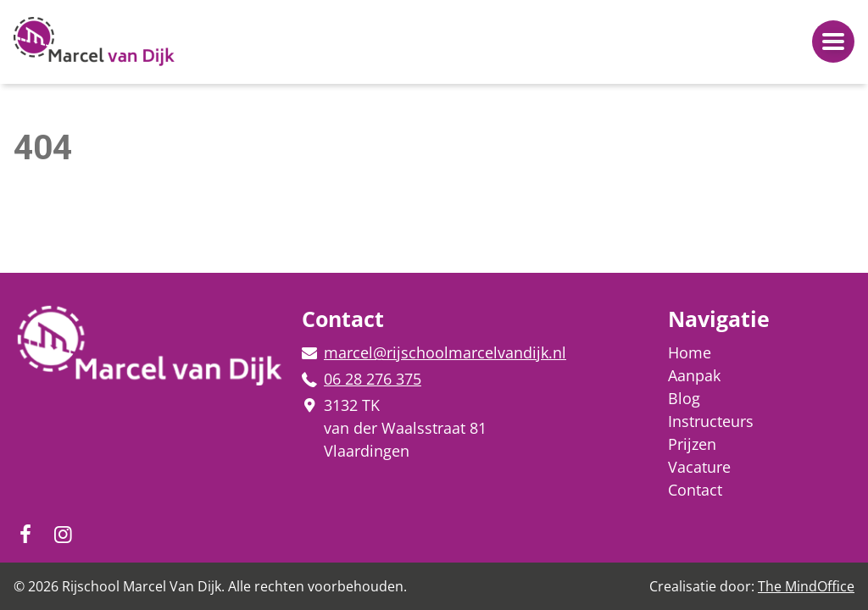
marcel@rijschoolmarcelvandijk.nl (445, 352)
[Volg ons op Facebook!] (63, 534)
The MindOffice (806, 586)
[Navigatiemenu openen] (833, 42)
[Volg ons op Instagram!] (25, 534)
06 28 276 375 (373, 379)
